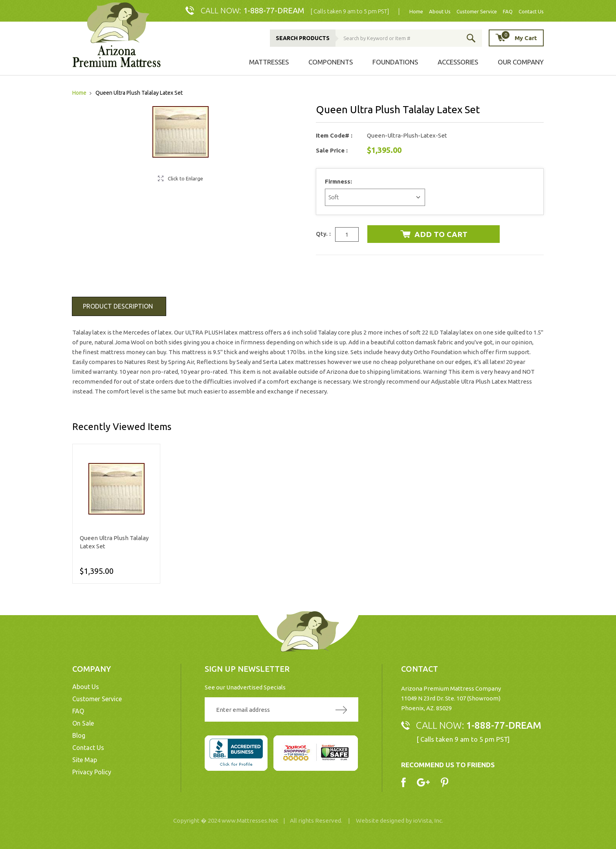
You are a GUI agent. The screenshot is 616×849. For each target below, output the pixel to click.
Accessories (458, 62)
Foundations (395, 62)
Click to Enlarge (185, 178)
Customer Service (477, 12)
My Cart (519, 38)
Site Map (85, 760)
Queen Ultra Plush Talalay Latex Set (114, 542)
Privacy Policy (92, 772)
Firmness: (339, 181)
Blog (79, 735)
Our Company (521, 62)
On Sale (83, 723)
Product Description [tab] (118, 306)
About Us (440, 12)
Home (416, 12)
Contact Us (531, 12)
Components (331, 62)
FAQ (508, 12)
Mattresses (269, 62)
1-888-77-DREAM (274, 10)
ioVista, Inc (427, 821)
